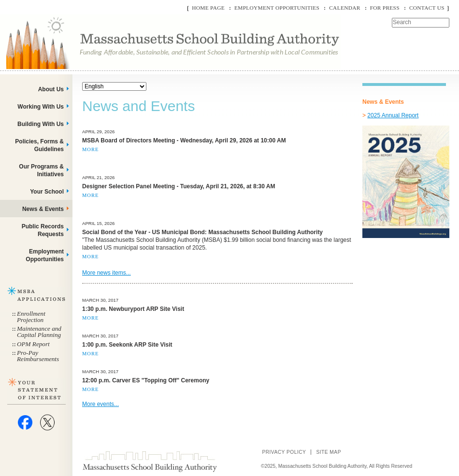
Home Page (208, 8)
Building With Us (41, 124)
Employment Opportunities (277, 8)
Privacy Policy (284, 452)
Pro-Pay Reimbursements (38, 356)
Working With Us (41, 107)
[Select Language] (114, 86)
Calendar (344, 8)
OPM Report (33, 344)
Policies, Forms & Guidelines (39, 145)
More (90, 149)
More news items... (107, 273)
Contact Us (427, 8)
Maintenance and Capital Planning (39, 332)
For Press (385, 8)
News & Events (43, 209)
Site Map (329, 452)
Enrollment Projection (31, 317)
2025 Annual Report (393, 115)
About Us (51, 89)
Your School (47, 192)
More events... (100, 404)
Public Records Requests (43, 230)
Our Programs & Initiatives (41, 170)
